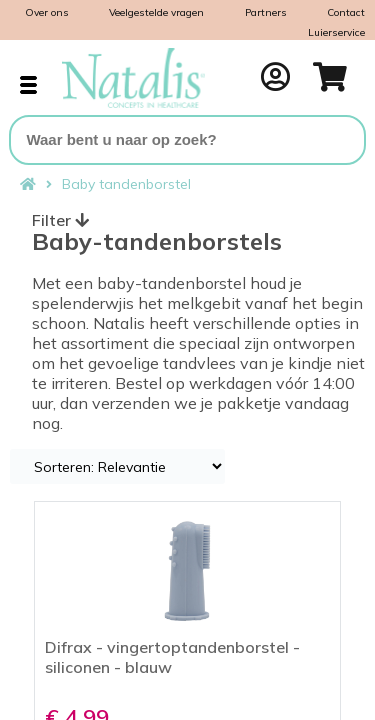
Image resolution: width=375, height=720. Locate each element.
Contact (346, 12)
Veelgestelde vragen (156, 12)
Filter (60, 220)
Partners (266, 12)
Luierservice (336, 32)
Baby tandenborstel (126, 184)
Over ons (47, 12)
